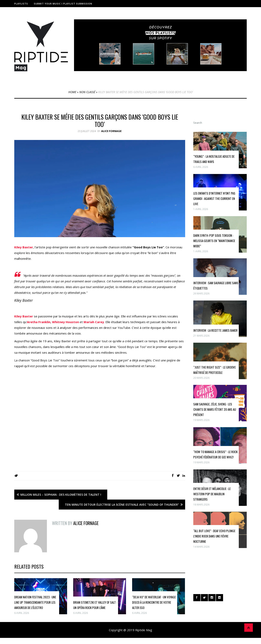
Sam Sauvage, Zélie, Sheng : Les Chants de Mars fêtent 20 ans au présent (215, 409)
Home (72, 92)
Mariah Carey (94, 322)
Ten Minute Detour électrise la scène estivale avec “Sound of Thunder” (122, 505)
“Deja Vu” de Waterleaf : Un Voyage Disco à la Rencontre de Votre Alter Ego (154, 602)
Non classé (87, 92)
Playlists (21, 4)
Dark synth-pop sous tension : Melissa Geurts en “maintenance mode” (214, 241)
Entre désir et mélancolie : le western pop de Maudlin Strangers (212, 494)
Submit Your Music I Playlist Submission (63, 4)
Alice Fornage (111, 131)
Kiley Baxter (24, 247)
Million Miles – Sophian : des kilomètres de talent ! (61, 495)
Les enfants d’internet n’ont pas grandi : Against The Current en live (214, 198)
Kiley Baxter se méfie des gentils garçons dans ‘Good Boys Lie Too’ (100, 121)
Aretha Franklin (39, 322)
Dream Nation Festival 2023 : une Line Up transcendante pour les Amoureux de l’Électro (35, 602)
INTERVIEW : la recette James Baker (215, 330)
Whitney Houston (65, 322)
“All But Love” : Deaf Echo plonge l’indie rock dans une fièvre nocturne (214, 536)
